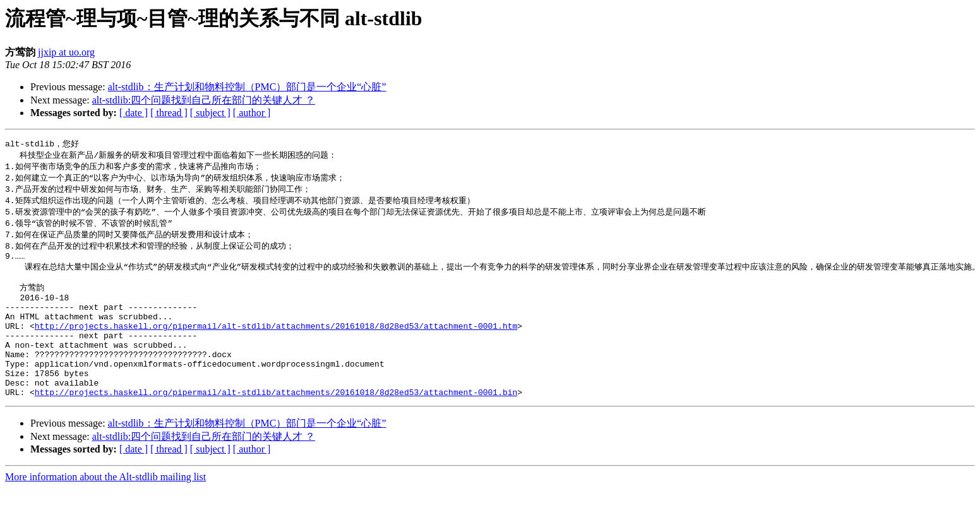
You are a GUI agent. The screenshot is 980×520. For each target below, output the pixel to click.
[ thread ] (169, 113)
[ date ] (134, 113)
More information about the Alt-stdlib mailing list (105, 509)
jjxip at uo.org (66, 52)
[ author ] (252, 113)
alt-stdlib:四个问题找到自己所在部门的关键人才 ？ (204, 100)
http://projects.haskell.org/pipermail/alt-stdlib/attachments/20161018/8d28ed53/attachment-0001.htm (276, 345)
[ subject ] (210, 113)
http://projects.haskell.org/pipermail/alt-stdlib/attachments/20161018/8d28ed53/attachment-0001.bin (276, 424)
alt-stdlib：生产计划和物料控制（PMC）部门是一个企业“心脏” (247, 87)
